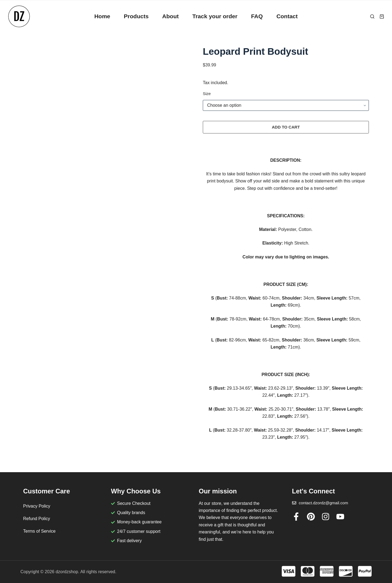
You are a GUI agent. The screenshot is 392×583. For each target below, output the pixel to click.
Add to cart (286, 127)
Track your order (215, 16)
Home (102, 16)
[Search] (372, 16)
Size (207, 94)
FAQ (257, 16)
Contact (287, 16)
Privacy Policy (37, 506)
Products (136, 16)
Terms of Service (39, 531)
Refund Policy (37, 519)
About (171, 16)
